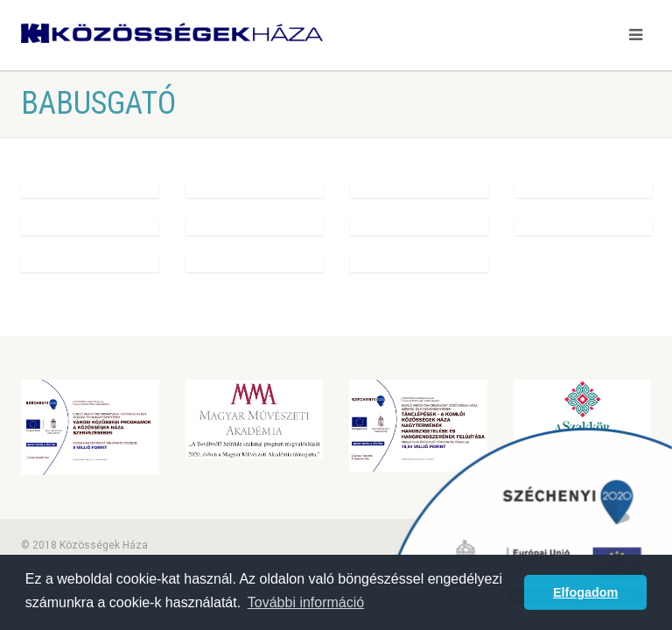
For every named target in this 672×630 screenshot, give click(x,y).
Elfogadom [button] (585, 592)
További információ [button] (306, 602)
